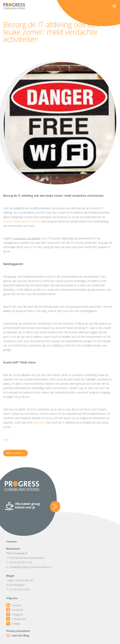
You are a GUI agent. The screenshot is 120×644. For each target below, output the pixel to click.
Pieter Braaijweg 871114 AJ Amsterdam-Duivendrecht (25, 555)
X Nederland (16, 619)
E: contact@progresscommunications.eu (29, 567)
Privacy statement (18, 631)
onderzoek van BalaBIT (27, 238)
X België (13, 624)
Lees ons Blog (18, 636)
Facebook (15, 610)
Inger (6, 439)
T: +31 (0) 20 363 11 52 (19, 562)
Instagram (15, 614)
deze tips (39, 422)
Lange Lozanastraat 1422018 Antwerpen (20, 583)
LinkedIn (14, 605)
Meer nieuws (15, 453)
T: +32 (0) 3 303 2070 (18, 589)
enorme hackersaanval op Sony (22, 221)
